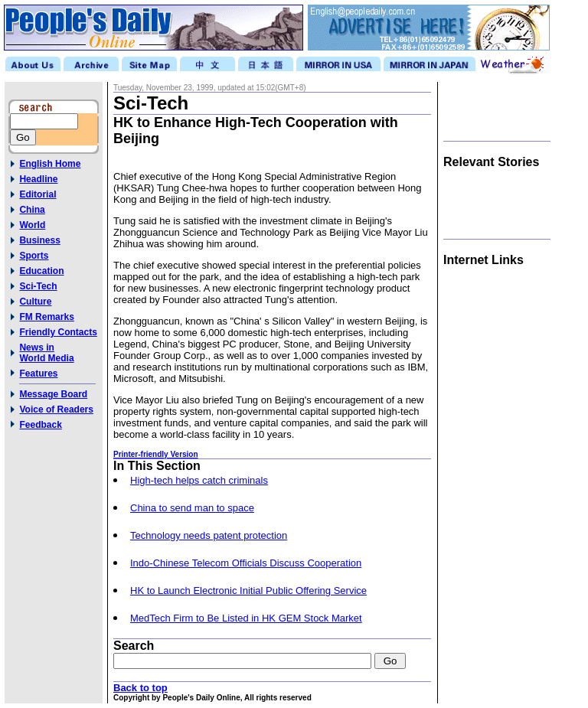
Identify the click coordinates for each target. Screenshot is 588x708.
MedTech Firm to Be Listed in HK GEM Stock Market (246, 618)
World (32, 225)
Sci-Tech (38, 286)
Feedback (40, 425)
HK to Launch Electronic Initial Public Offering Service (248, 591)
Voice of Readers (56, 409)
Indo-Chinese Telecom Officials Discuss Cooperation (246, 563)
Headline (38, 179)
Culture (35, 302)
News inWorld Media (46, 353)
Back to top (140, 688)
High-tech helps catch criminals (199, 480)
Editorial (38, 194)
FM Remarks (46, 317)
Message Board (53, 394)
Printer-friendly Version (156, 454)
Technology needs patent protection (209, 535)
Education (41, 271)
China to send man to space (192, 508)
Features (38, 374)
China (32, 210)
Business (39, 240)
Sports (34, 256)
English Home (50, 164)
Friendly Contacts (58, 332)
